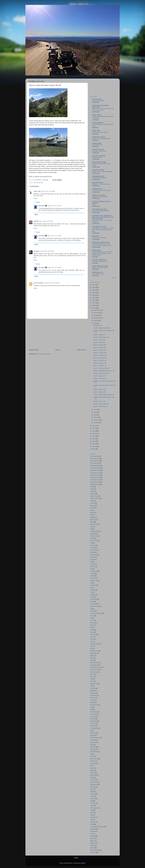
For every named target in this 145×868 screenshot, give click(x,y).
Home (58, 350)
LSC (91, 646)
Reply (35, 198)
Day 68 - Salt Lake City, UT (101, 373)
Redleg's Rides (97, 143)
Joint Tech (93, 634)
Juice (92, 637)
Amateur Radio (95, 498)
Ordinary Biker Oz (98, 123)
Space (92, 768)
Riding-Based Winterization (100, 197)
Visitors (92, 831)
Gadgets (93, 595)
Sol (91, 754)
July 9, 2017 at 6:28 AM (47, 251)
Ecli (91, 562)
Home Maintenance (96, 613)
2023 (94, 292)
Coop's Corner (97, 115)
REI (91, 686)
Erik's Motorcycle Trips (99, 209)
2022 (94, 295)
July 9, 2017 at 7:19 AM (54, 268)
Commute (93, 545)
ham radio (93, 604)
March (96, 417)
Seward (92, 735)
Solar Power (94, 759)
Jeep (92, 632)
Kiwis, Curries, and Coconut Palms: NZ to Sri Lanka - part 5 (103, 109)
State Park (93, 775)
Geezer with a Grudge (99, 162)
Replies (38, 202)
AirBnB (92, 491)
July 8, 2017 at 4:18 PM (48, 191)
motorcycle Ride (95, 670)
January (96, 423)
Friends (92, 590)
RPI (91, 707)
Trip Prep (93, 803)
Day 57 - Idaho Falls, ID (100, 406)
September (97, 318)
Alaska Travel (94, 496)
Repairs (93, 693)
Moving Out (94, 672)
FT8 (91, 592)
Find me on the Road (99, 156)
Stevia (92, 777)
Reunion (93, 698)
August (96, 320)
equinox (93, 564)
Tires (92, 789)
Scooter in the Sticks (99, 195)
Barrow (92, 505)
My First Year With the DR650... (101, 211)
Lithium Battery (95, 644)
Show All (114, 278)
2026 (94, 285)
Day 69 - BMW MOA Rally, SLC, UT (104, 371)
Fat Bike (93, 578)
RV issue (93, 716)
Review (92, 700)
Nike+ (92, 674)
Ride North (96, 236)
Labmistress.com (98, 272)
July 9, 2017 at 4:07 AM (46, 221)
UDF (92, 820)
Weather (93, 843)
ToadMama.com (97, 189)
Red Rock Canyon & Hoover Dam (102, 190)
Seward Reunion (95, 738)
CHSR (92, 538)
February (97, 420)
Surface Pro (94, 782)
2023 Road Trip (95, 477)
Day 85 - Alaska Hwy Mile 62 (102, 328)
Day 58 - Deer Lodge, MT (101, 404)
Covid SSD (93, 550)
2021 (94, 298)
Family (92, 573)
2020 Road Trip (95, 470)
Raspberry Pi (94, 684)
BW (91, 529)
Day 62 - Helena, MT (100, 392)
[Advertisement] (57, 334)
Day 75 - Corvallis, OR (100, 355)
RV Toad (93, 726)
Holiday (92, 611)
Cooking (93, 548)
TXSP (92, 813)
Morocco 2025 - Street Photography (102, 172)
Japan (92, 630)
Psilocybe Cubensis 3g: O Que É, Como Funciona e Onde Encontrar (102, 245)
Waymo (92, 841)
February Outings (97, 157)
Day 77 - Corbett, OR (100, 350)
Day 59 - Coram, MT (99, 401)
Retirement (93, 695)
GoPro (92, 602)
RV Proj (92, 719)
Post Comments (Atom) (44, 354)
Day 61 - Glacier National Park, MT (104, 395)
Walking (93, 836)
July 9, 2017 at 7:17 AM (54, 236)
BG (91, 510)
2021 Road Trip (95, 473)
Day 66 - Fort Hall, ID (100, 378)
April (95, 415)
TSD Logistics (94, 808)
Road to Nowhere (98, 183)
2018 (94, 305)
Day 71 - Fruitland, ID (100, 366)
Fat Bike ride (94, 581)
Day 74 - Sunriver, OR (100, 358)
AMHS (92, 501)
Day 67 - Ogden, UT (99, 376)
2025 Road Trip (95, 482)
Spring (92, 770)
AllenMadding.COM (98, 176)
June (95, 410)
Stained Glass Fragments (99, 178)
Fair (91, 569)
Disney (92, 557)
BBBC (92, 508)
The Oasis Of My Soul (99, 260)
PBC (92, 681)
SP (91, 766)
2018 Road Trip (95, 466)
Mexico (92, 656)
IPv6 (92, 627)
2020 (94, 300)
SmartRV (93, 747)
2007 (94, 449)
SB (91, 731)
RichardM (42, 206)
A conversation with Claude (100, 132)
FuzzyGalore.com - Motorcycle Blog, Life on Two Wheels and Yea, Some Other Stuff (103, 217)
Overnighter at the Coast (99, 151)
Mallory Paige (97, 250)
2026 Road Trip (95, 484)
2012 (94, 436)
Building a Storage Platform (100, 268)
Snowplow (93, 749)
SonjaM (36, 221)
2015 (94, 428)
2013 (94, 434)
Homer (92, 616)
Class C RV (94, 541)
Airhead (93, 494)
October (96, 315)
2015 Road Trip (95, 459)
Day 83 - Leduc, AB (99, 335)
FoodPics (93, 585)
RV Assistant (94, 712)
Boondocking (94, 524)
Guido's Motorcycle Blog (100, 266)
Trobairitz (37, 251)
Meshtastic (93, 653)
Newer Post (34, 350)
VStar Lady (37, 191)
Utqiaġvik (93, 829)
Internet (92, 623)
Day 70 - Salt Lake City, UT (101, 368)
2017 (94, 308)
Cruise (92, 552)
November (97, 313)
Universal (93, 822)
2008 (94, 446)
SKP (92, 745)
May (95, 412)
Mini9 (92, 658)
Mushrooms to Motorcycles (101, 242)
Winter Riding (94, 850)
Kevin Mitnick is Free (98, 274)
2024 (94, 290)
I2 (91, 618)
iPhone (92, 625)
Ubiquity (93, 817)
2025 (94, 287)
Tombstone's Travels (99, 137)
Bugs (92, 527)
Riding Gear (94, 705)
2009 (94, 444)
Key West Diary (97, 99)
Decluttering (94, 555)
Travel (92, 799)
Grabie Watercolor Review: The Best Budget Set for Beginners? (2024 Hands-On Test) (102, 253)
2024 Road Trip (95, 480)
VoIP (92, 834)
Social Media (94, 752)
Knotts (92, 639)
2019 (94, 303)
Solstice (93, 761)
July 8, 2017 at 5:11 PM (54, 206)
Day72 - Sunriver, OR (100, 363)
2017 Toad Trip (95, 463)
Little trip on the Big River (99, 238)
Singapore (93, 742)
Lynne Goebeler (39, 283)
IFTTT (92, 620)
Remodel (93, 688)
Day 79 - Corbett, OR (100, 345)
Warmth (93, 838)
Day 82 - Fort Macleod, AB (101, 337)
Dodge (92, 559)
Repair (92, 691)
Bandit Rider (96, 131)
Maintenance (94, 651)
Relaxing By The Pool (98, 101)
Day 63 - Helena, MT (100, 389)
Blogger (93, 517)
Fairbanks (93, 571)
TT (91, 810)
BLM (92, 515)
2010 (94, 441)
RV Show (93, 723)
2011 (94, 439)
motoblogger (94, 665)
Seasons (93, 733)
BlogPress (93, 520)
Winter (92, 848)
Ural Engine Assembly (97, 827)
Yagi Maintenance (97, 145)
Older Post (81, 350)
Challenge (93, 534)
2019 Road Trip (95, 468)
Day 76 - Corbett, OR (100, 353)
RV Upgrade (94, 728)
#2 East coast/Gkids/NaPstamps (101, 139)
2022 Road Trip (95, 475)
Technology (94, 785)
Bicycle (92, 513)
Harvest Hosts (94, 606)
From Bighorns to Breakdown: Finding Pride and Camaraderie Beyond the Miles (103, 230)
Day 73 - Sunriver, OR (100, 360)
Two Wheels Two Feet (99, 227)
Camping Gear (95, 531)
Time (94, 205)
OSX (92, 679)
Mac (91, 648)
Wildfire (92, 845)
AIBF (92, 489)
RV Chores (93, 714)
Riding (92, 702)
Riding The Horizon (98, 170)
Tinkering (93, 787)
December (97, 310)
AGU (92, 487)
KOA (92, 641)
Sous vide (93, 763)
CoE (91, 543)
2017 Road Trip (38, 183)
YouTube (93, 852)
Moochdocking (94, 663)
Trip (91, 801)
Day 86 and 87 (98, 325)
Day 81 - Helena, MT (100, 340)
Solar (92, 756)
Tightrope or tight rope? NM (100, 261)
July (95, 323)
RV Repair (93, 721)
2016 (94, 426)
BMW (92, 522)
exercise (93, 566)
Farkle (92, 576)
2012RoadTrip (94, 456)
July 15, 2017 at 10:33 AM (52, 283)
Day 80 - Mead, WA (99, 342)
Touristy (93, 794)
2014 (94, 431)
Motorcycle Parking (96, 667)
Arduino (93, 503)
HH (91, 609)
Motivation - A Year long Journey (101, 184)
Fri (91, 588)
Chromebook (94, 536)
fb (91, 583)
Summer (93, 780)
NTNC (92, 677)
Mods (92, 660)
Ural (91, 824)
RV (91, 709)
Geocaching (94, 599)
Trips (92, 806)
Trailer (92, 796)
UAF (92, 815)
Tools (92, 791)
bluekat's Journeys (98, 149)
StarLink (93, 773)
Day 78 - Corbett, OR (100, 348)
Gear (92, 597)
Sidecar (92, 740)
